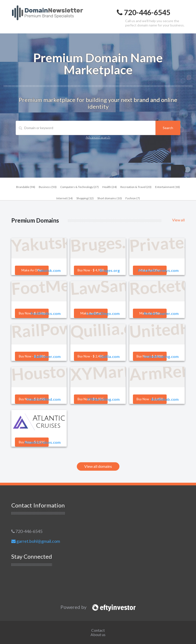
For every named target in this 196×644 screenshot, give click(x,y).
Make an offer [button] (32, 270)
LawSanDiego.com (103, 313)
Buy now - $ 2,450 (150, 399)
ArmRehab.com (165, 399)
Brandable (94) (26, 187)
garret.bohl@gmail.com (36, 541)
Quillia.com (110, 356)
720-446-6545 (27, 531)
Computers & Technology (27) (79, 187)
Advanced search (98, 137)
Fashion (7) (133, 198)
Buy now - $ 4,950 (91, 270)
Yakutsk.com (49, 270)
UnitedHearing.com (161, 356)
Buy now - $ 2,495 (91, 356)
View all (178, 220)
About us (98, 635)
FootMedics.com (46, 313)
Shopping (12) (85, 198)
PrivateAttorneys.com (158, 270)
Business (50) (48, 187)
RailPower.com (47, 356)
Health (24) (110, 187)
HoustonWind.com (44, 399)
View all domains (98, 466)
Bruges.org (110, 270)
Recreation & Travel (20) (136, 187)
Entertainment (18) (167, 187)
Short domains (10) (110, 198)
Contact (98, 630)
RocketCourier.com (161, 313)
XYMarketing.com (103, 399)
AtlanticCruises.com (42, 442)
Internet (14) (65, 198)
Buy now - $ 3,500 (32, 356)
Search (168, 128)
